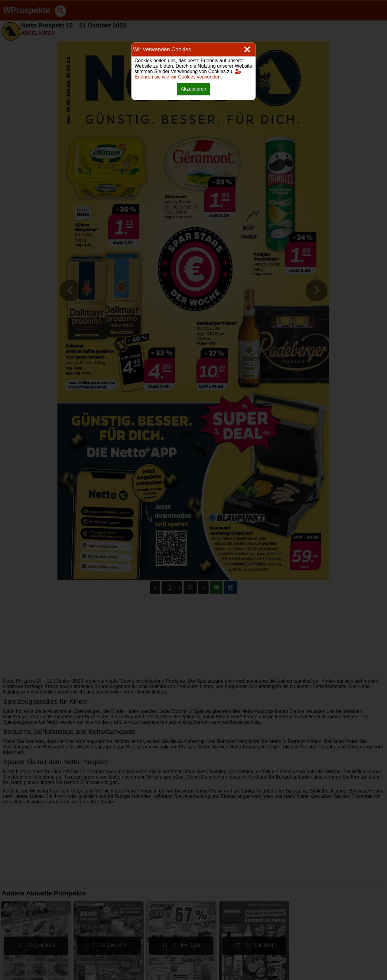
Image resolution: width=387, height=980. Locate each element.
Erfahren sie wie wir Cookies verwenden (188, 74)
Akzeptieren (194, 89)
